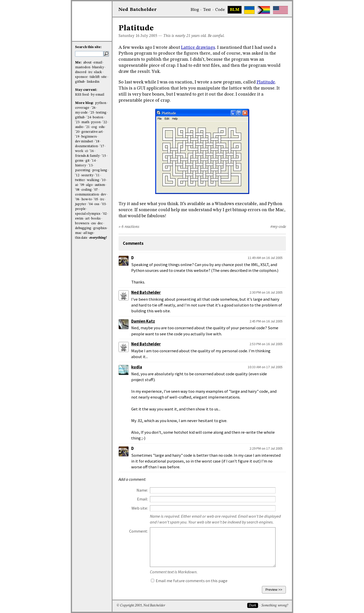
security (87, 175)
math (85, 122)
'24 (89, 117)
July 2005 (149, 36)
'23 (77, 122)
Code (220, 10)
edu (102, 127)
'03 (104, 204)
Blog (195, 10)
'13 (90, 166)
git (87, 161)
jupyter (81, 204)
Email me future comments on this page (189, 581)
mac (78, 233)
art (87, 219)
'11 (97, 175)
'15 (104, 156)
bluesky (98, 67)
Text (207, 10)
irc (90, 72)
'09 (82, 185)
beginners (89, 137)
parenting (83, 170)
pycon (96, 122)
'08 (77, 190)
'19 (77, 137)
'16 (92, 151)
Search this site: (88, 47)
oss (97, 204)
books (96, 219)
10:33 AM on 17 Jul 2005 (265, 367)
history (81, 166)
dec (100, 223)
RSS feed (82, 95)
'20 (77, 132)
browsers (82, 223)
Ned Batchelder (146, 292)
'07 (96, 190)
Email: (142, 499)
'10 (103, 180)
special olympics (88, 214)
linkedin (93, 82)
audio (79, 127)
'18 (97, 141)
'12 (77, 175)
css (94, 223)
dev (104, 195)
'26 (93, 108)
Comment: (139, 531)
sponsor (81, 77)
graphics (100, 228)
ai (76, 185)
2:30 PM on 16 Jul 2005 (266, 292)
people (80, 209)
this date (81, 238)
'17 (102, 146)
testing (101, 113)
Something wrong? (275, 606)
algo (89, 185)
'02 (105, 214)
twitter (80, 180)
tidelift (95, 77)
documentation (86, 146)
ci (86, 151)
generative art (92, 132)
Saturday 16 (129, 36)
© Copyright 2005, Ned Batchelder (141, 606)
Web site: (140, 508)
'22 (105, 122)
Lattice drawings (198, 48)
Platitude (266, 82)
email (98, 63)
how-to (87, 199)
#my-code (278, 227)
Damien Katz (143, 321)
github (80, 82)
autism (100, 185)
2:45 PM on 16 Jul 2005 (266, 321)
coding (87, 190)
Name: (142, 490)
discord (81, 72)
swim (79, 219)
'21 (88, 127)
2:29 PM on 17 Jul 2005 (266, 448)
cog (94, 127)
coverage (82, 108)
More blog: (85, 103)
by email (98, 95)
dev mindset (84, 141)
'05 (96, 199)
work (79, 151)
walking (93, 180)
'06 (77, 199)
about (87, 63)
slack (98, 72)
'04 (90, 204)
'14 (93, 161)
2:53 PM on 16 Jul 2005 (266, 344)
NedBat (138, 10)
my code (81, 113)
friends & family (87, 156)
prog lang (100, 170)
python (101, 103)
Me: (79, 63)
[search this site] (89, 54)
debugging (83, 228)
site (104, 77)
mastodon (83, 67)
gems (79, 161)
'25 (92, 113)
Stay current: (86, 90)
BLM (235, 10)
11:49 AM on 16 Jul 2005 (265, 258)
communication (87, 195)
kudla (137, 367)
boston (98, 117)
